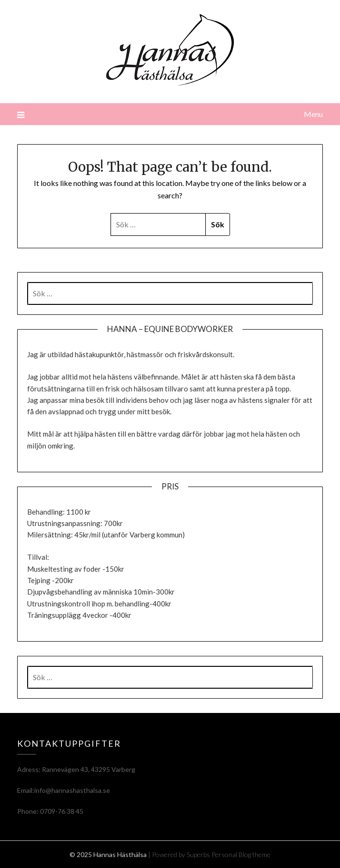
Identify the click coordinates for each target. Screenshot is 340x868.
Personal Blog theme (241, 854)
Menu (313, 114)
